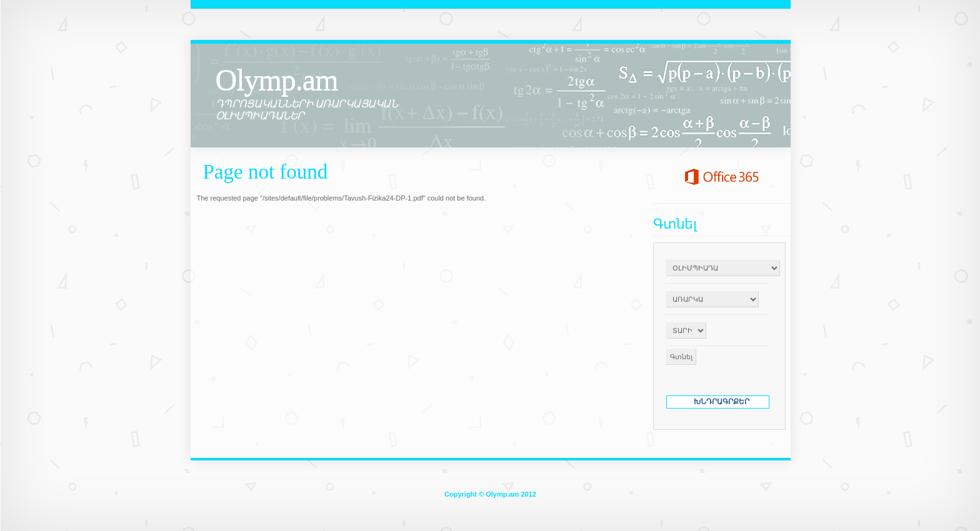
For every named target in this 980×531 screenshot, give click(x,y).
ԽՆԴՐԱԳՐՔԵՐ (722, 402)
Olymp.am (277, 80)
